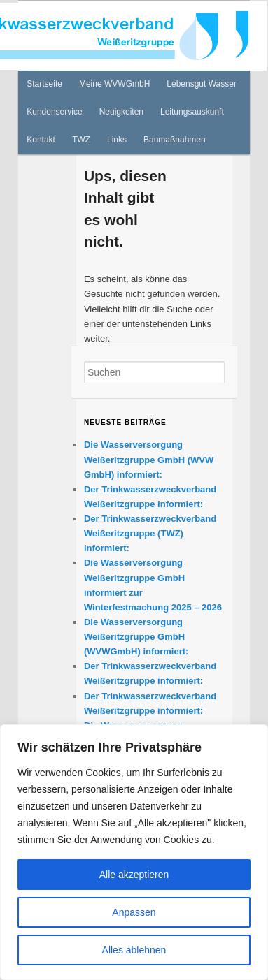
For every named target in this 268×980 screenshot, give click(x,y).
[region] (134, 852)
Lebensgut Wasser (202, 84)
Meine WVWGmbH (114, 84)
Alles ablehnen (134, 950)
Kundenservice (54, 112)
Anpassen (134, 912)
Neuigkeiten (121, 112)
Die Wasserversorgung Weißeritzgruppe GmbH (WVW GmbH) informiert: (149, 459)
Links (117, 140)
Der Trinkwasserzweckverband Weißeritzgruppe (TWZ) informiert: (150, 533)
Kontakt (41, 140)
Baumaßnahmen (175, 140)
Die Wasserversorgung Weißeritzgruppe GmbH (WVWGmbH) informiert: (136, 637)
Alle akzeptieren (134, 875)
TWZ (81, 140)
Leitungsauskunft (192, 112)
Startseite (44, 84)
